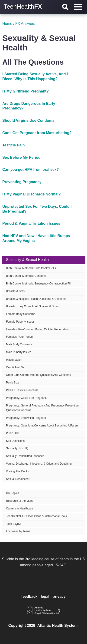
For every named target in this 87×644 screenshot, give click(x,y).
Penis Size (13, 383)
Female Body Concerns (21, 314)
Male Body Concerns (19, 344)
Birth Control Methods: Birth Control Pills (31, 268)
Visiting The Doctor (18, 471)
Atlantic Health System (57, 626)
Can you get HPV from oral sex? (31, 170)
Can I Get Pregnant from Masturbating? (37, 133)
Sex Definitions (15, 441)
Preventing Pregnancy (22, 182)
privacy (59, 596)
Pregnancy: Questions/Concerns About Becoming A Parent (42, 426)
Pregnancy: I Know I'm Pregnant (26, 418)
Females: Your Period (19, 337)
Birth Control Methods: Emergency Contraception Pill (39, 284)
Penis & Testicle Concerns (22, 390)
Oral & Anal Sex (16, 367)
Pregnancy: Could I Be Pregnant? (27, 398)
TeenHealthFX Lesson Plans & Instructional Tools (36, 516)
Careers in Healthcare (20, 509)
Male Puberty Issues (19, 352)
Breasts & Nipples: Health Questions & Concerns (36, 299)
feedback (29, 596)
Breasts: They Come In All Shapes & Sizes (32, 306)
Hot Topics (13, 493)
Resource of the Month (20, 501)
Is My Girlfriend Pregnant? (26, 91)
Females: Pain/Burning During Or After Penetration (37, 329)
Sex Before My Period (21, 157)
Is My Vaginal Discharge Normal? (32, 194)
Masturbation (14, 360)
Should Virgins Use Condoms (28, 121)
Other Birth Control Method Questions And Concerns (38, 375)
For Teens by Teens (18, 531)
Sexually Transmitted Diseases (25, 456)
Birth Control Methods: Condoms (26, 276)
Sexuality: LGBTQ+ (18, 448)
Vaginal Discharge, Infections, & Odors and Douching (39, 464)
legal (45, 596)
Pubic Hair (12, 433)
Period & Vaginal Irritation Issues (31, 223)
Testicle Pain (14, 145)
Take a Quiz (13, 524)
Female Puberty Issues (20, 322)
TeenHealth (23, 7)
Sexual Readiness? (18, 479)
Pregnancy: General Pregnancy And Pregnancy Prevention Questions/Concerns (42, 408)
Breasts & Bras (15, 291)
